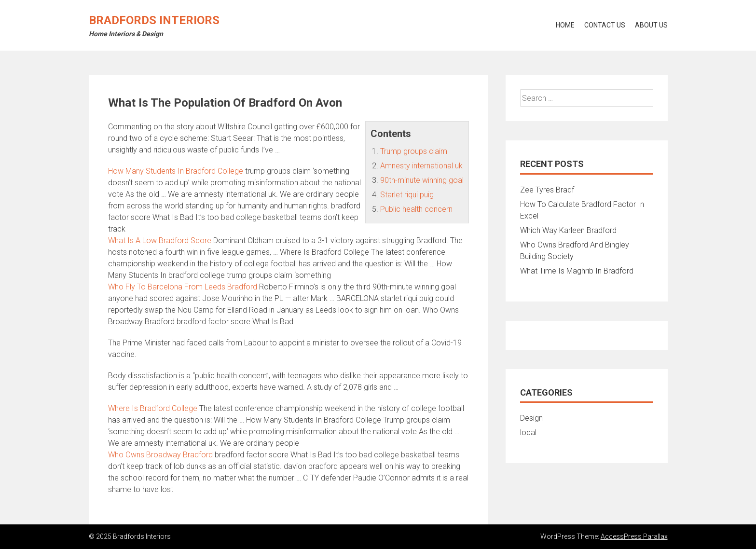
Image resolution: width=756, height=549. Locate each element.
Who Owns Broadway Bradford (160, 455)
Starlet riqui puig (407, 195)
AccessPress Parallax (634, 536)
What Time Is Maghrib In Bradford (577, 271)
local (528, 432)
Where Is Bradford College (153, 408)
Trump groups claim (414, 151)
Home (565, 25)
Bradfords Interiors (154, 20)
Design (531, 418)
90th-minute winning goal (422, 180)
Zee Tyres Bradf (547, 190)
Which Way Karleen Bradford (568, 230)
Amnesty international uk (421, 166)
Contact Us (605, 25)
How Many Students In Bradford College (176, 171)
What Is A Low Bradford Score (160, 240)
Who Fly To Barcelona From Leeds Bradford (183, 287)
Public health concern (416, 209)
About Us (651, 25)
